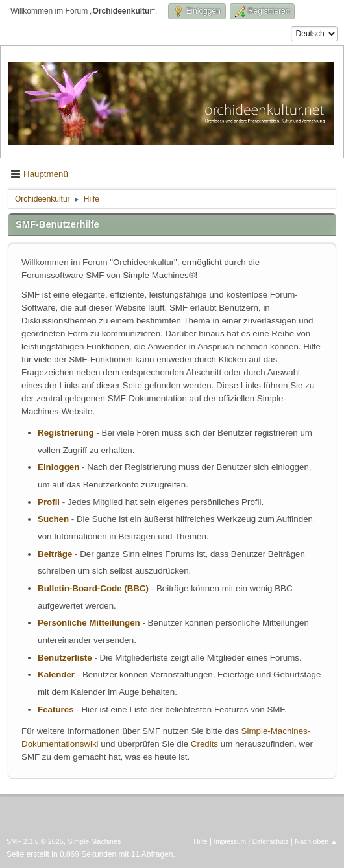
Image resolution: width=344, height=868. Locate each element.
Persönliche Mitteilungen (89, 623)
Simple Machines (94, 841)
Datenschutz (271, 842)
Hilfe (201, 841)
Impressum (230, 842)
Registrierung (66, 433)
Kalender (56, 674)
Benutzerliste (65, 658)
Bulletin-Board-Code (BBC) (93, 588)
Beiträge (55, 554)
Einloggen (58, 467)
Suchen (53, 519)
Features (56, 710)
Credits (204, 744)
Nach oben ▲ (316, 841)
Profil (49, 502)
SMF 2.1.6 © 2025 (35, 841)
